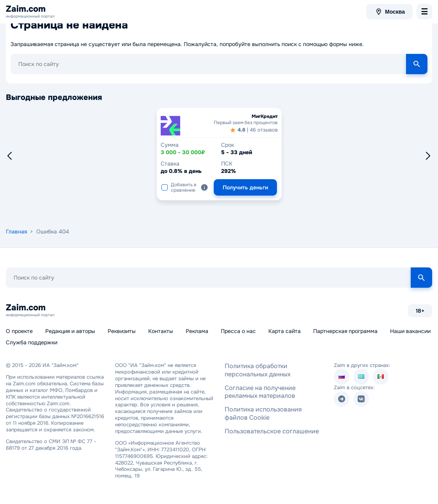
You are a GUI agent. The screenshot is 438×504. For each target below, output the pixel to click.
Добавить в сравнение (179, 187)
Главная (16, 232)
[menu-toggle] (424, 12)
